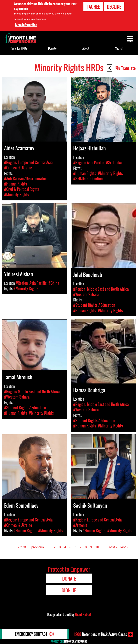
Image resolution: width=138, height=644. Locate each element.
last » (124, 547)
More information (26, 25)
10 (97, 547)
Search (119, 48)
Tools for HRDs (19, 48)
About (86, 48)
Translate (128, 68)
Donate (52, 48)
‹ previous (37, 547)
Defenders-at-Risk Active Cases (101, 634)
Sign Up (69, 590)
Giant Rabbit (83, 614)
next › (113, 547)
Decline (114, 7)
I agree (93, 7)
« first (22, 547)
